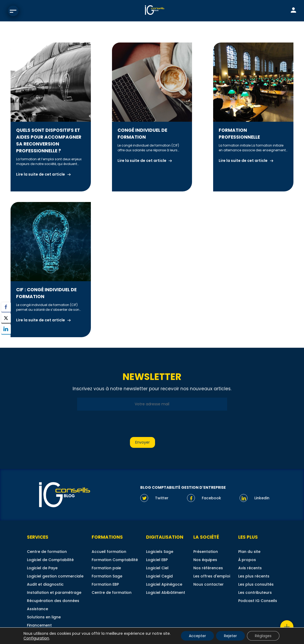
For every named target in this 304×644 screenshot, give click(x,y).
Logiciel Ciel (157, 568)
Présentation (206, 552)
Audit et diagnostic (45, 584)
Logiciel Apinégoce (164, 584)
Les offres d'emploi (212, 576)
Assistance (38, 609)
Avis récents (250, 568)
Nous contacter (209, 584)
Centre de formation (47, 552)
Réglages (263, 636)
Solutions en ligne (44, 617)
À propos (247, 560)
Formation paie (106, 568)
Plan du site (249, 552)
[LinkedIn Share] (6, 329)
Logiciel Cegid (159, 576)
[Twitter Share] (6, 318)
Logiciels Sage (160, 552)
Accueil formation (109, 552)
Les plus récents (254, 576)
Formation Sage (107, 576)
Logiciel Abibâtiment (166, 593)
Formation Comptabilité (115, 560)
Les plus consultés (256, 584)
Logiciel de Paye (42, 568)
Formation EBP (105, 584)
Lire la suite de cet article (41, 174)
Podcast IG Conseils (258, 601)
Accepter (197, 636)
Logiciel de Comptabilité (50, 560)
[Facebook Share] (6, 307)
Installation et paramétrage (54, 593)
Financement (39, 625)
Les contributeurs (255, 593)
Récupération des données (53, 601)
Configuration (36, 638)
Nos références (208, 568)
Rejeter (230, 636)
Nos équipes (205, 560)
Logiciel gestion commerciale (55, 576)
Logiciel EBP (157, 560)
